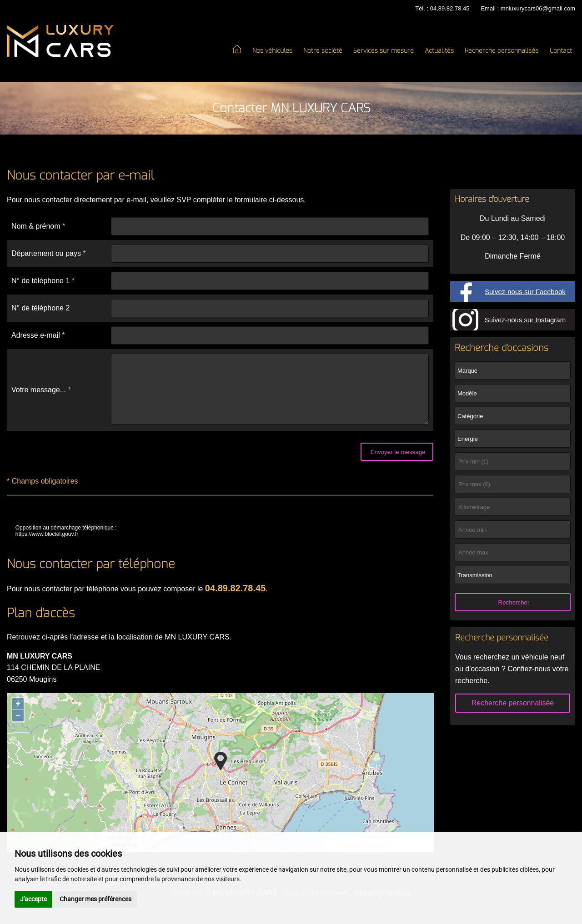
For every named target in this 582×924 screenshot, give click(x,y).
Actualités (439, 51)
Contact (561, 51)
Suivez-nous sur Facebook (525, 292)
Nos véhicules (272, 51)
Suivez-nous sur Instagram (525, 320)
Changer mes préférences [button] (95, 899)
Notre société (323, 51)
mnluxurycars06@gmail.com (538, 8)
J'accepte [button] (33, 899)
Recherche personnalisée (502, 51)
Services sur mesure (384, 51)
